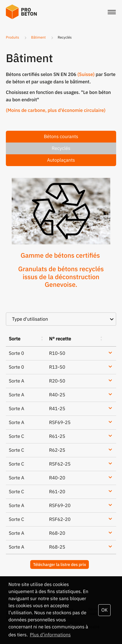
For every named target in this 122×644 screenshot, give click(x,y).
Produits (12, 38)
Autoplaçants (61, 160)
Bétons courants (61, 137)
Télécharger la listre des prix (60, 564)
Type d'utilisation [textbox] (30, 319)
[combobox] (61, 319)
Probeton (24, 12)
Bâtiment (38, 38)
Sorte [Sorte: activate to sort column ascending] (15, 339)
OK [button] (104, 610)
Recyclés (61, 148)
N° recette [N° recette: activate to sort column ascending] (60, 339)
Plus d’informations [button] (50, 635)
